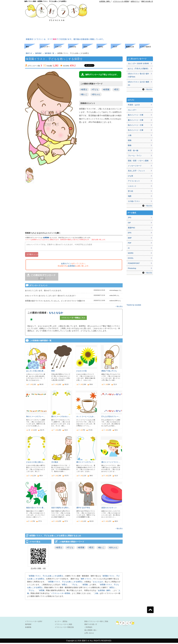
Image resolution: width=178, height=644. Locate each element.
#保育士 (84, 89)
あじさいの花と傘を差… (36, 372)
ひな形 (130, 176)
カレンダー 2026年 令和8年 (138, 64)
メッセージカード (135, 166)
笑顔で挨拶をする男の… (61, 509)
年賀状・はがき (134, 105)
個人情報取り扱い (91, 631)
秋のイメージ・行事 (136, 125)
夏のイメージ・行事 (136, 120)
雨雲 (53, 372)
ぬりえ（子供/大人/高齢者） (139, 69)
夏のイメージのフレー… (86, 463)
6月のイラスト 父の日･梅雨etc (139, 83)
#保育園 (106, 89)
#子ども (95, 89)
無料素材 (38, 53)
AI (129, 248)
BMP (130, 238)
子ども (75, 586)
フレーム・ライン (135, 156)
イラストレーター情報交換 (64, 628)
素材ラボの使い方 (147, 1)
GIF (129, 223)
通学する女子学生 (83, 509)
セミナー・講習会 (61, 623)
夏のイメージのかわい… (61, 418)
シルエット (132, 186)
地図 (130, 196)
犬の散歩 (55, 463)
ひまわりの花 (81, 372)
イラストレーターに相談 (63, 625)
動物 (130, 145)
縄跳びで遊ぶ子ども (109, 372)
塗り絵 (130, 191)
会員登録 (46, 238)
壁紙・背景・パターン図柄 (138, 161)
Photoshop (132, 268)
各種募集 (28, 628)
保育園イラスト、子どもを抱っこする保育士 (46, 577)
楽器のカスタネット (109, 509)
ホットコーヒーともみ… (86, 418)
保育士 (65, 586)
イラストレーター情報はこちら (73, 319)
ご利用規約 (88, 628)
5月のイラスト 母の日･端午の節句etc (139, 75)
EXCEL (131, 258)
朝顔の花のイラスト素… (36, 509)
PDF (130, 243)
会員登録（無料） (105, 1)
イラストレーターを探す (34, 623)
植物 (130, 140)
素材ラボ (29, 53)
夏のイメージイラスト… (111, 463)
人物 (96, 594)
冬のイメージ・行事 (136, 130)
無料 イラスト (86, 580)
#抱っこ (84, 94)
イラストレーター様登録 (121, 1)
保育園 (85, 586)
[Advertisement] (109, 21)
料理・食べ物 (133, 150)
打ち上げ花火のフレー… (111, 418)
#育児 (116, 89)
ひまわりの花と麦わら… (36, 463)
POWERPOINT (134, 263)
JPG (130, 218)
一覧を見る (119, 308)
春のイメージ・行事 (136, 115)
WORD (131, 253)
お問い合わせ (89, 634)
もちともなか (56, 314)
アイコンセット (134, 181)
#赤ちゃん (96, 94)
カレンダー (132, 110)
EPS (130, 233)
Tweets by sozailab (134, 305)
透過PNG (131, 228)
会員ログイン (135, 1)
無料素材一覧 (49, 53)
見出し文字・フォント (136, 171)
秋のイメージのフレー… (36, 418)
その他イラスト (134, 201)
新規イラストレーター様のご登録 (96, 623)
